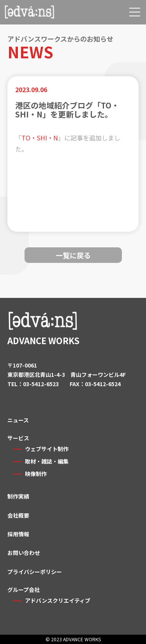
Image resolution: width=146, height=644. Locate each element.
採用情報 (18, 534)
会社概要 (18, 515)
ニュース (18, 420)
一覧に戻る (73, 255)
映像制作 (36, 474)
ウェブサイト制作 (47, 449)
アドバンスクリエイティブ (58, 600)
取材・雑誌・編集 (47, 461)
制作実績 (18, 496)
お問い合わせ (24, 553)
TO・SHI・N (40, 138)
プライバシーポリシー (35, 572)
